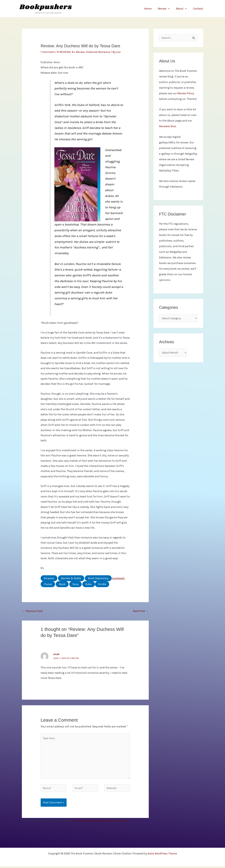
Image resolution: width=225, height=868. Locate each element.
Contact (198, 9)
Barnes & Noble (71, 578)
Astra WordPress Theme (162, 855)
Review (165, 9)
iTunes (48, 584)
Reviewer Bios (168, 127)
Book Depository (98, 578)
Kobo (89, 584)
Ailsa (56, 654)
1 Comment (48, 52)
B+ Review (79, 52)
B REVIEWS (64, 52)
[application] (170, 9)
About (182, 9)
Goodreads (118, 578)
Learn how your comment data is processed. (99, 822)
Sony (75, 584)
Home (150, 9)
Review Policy (186, 94)
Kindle (102, 584)
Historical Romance (99, 52)
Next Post (141, 611)
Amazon (49, 578)
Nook (62, 584)
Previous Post (32, 611)
